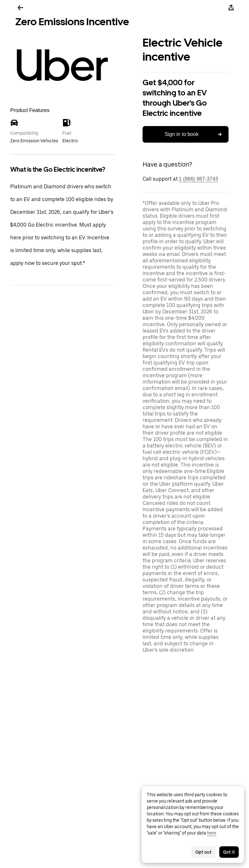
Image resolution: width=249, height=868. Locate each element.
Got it (229, 852)
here (212, 833)
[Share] (231, 8)
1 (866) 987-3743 (199, 179)
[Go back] (20, 8)
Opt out (203, 852)
